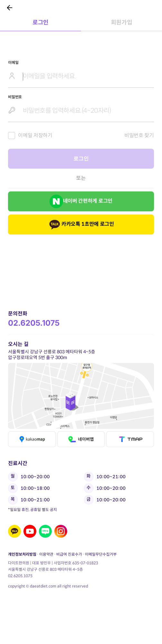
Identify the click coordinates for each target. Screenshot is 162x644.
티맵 (130, 439)
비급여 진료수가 (69, 554)
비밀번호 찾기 (139, 135)
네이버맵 (81, 439)
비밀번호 (15, 97)
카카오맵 (32, 439)
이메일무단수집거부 (101, 554)
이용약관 (46, 554)
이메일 (13, 62)
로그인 (81, 159)
